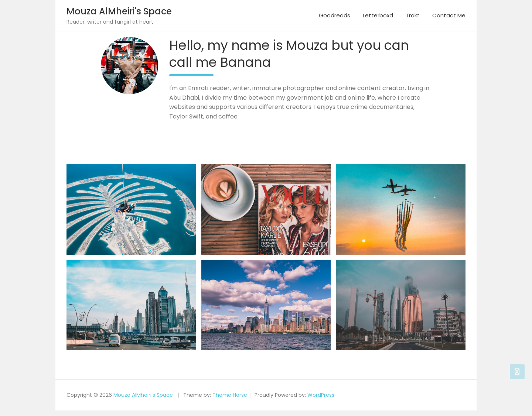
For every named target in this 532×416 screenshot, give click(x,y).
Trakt (413, 15)
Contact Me (449, 15)
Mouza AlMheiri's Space (119, 11)
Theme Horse (230, 395)
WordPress (321, 395)
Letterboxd (378, 15)
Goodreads (335, 15)
